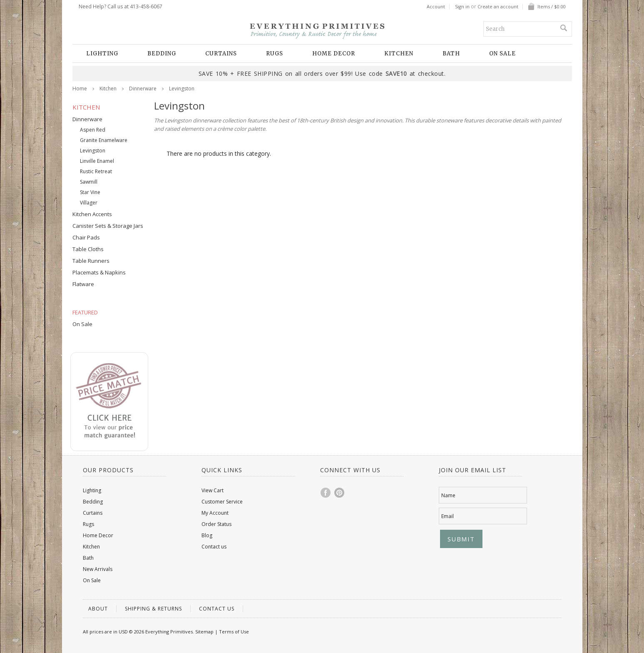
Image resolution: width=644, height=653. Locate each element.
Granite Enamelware (104, 140)
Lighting (102, 54)
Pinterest (340, 493)
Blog (207, 535)
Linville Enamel (97, 161)
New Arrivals (98, 569)
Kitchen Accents (92, 214)
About (98, 609)
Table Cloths (88, 249)
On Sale (502, 54)
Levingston (93, 151)
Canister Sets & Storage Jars (108, 226)
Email (448, 516)
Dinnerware (143, 88)
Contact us (214, 547)
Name (448, 495)
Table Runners (91, 261)
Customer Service (222, 502)
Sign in (462, 7)
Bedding (162, 54)
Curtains (221, 54)
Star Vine (90, 192)
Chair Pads (86, 237)
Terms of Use (234, 632)
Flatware (83, 284)
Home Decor (334, 54)
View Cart (213, 490)
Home (80, 88)
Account (436, 7)
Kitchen (399, 54)
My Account (215, 513)
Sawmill (89, 182)
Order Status (216, 524)
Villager (89, 203)
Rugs (275, 54)
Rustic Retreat (96, 171)
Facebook (326, 493)
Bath (451, 54)
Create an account (498, 7)
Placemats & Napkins (99, 272)
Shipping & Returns (153, 609)
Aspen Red (93, 130)
